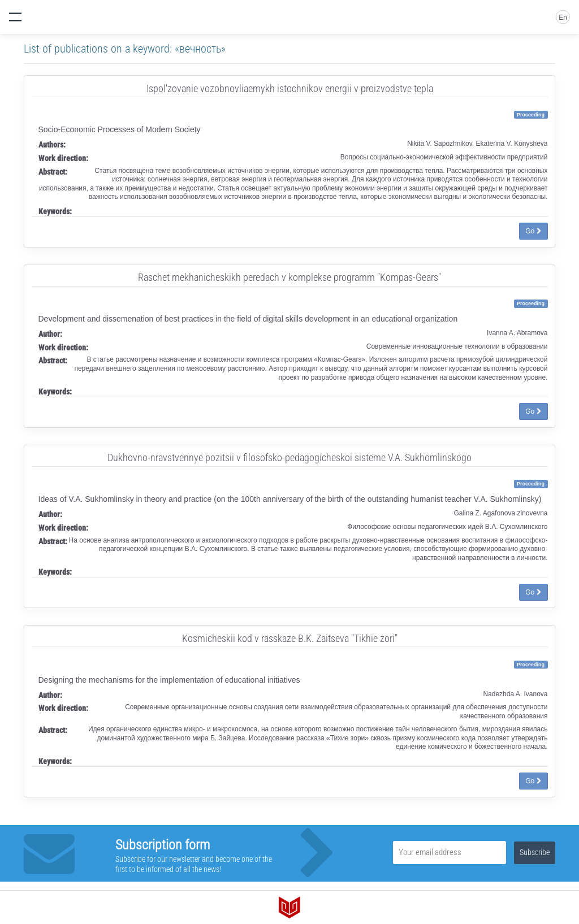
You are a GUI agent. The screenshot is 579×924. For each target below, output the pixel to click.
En (563, 18)
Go (533, 231)
